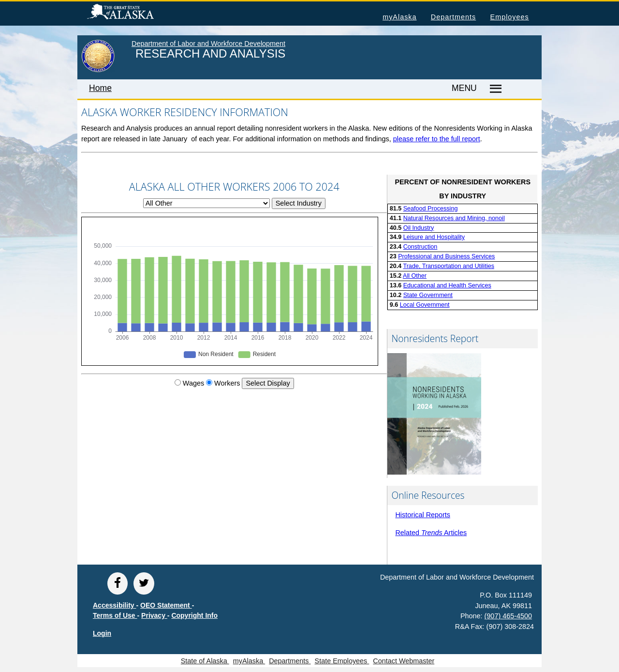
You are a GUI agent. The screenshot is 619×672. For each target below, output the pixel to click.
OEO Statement (166, 605)
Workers (227, 383)
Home (100, 88)
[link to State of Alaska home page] (98, 70)
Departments (453, 17)
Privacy (154, 615)
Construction (420, 247)
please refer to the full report (437, 139)
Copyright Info (194, 615)
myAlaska (399, 17)
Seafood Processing (431, 209)
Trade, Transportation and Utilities (449, 266)
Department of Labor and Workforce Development (208, 44)
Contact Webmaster (404, 661)
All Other (415, 276)
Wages (193, 383)
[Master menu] (494, 89)
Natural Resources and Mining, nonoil (454, 218)
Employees (510, 17)
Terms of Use (115, 615)
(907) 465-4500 (508, 616)
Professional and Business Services (446, 256)
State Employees (342, 661)
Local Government (425, 305)
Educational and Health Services (447, 285)
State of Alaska (136, 13)
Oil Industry (419, 228)
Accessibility (115, 605)
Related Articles (431, 533)
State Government (428, 295)
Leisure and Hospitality (434, 237)
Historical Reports (423, 515)
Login (102, 633)
